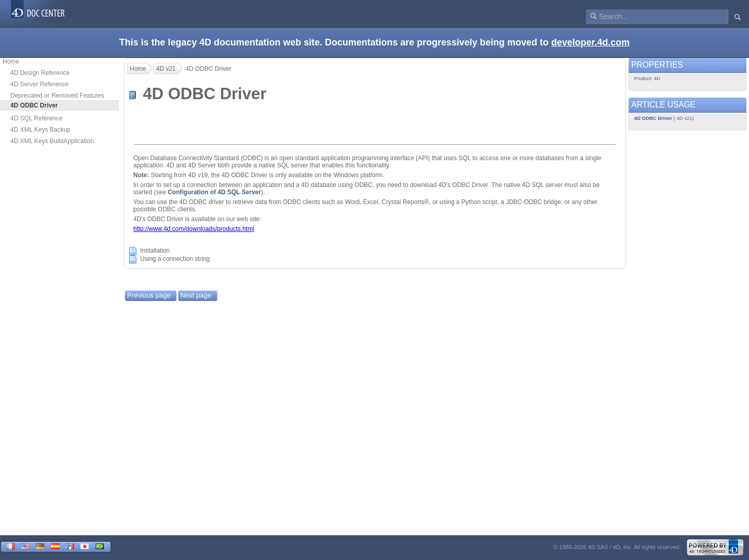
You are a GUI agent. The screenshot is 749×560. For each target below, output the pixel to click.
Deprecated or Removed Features (57, 96)
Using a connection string (175, 259)
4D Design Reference (40, 73)
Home (11, 61)
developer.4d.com (590, 42)
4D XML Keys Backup (40, 130)
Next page (196, 295)
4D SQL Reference (36, 118)
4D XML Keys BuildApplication (52, 141)
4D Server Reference (40, 84)
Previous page (149, 295)
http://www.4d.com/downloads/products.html (194, 229)
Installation (155, 251)
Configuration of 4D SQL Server (214, 192)
